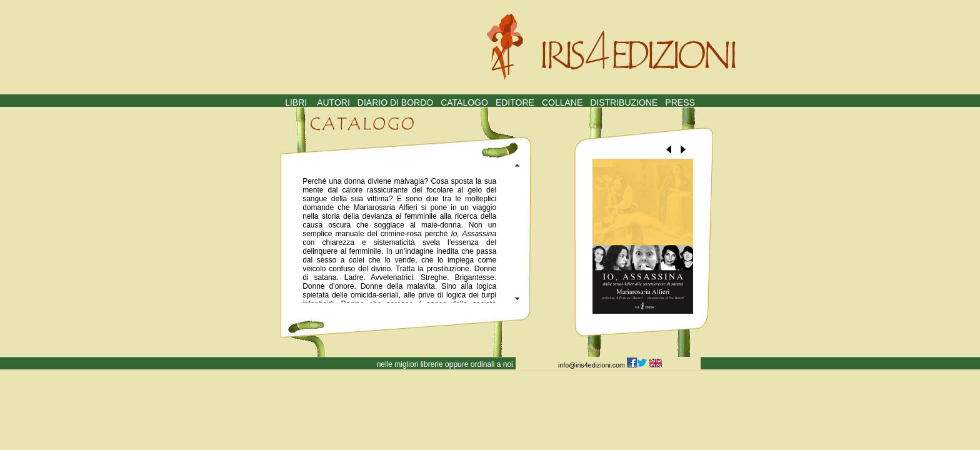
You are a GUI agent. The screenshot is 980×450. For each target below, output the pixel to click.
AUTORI (333, 102)
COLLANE (562, 102)
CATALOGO (464, 102)
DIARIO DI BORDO (395, 102)
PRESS (680, 102)
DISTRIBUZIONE (624, 102)
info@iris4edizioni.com (592, 365)
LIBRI (296, 102)
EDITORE (515, 102)
